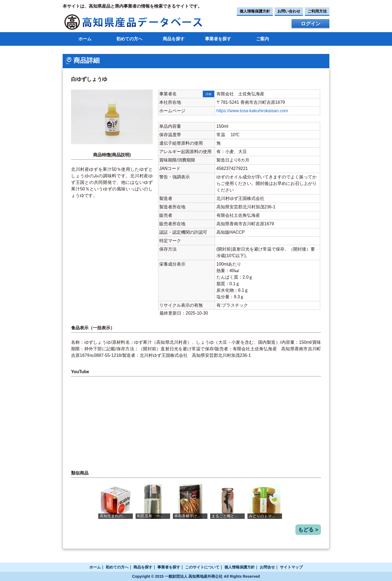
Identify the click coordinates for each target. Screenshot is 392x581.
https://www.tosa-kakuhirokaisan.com (252, 111)
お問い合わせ (289, 11)
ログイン (311, 24)
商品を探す (174, 39)
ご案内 (262, 39)
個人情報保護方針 (255, 11)
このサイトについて (202, 567)
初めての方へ (129, 39)
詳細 (209, 94)
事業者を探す (218, 39)
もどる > (308, 530)
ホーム (85, 39)
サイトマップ (291, 567)
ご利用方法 (317, 11)
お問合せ (267, 567)
